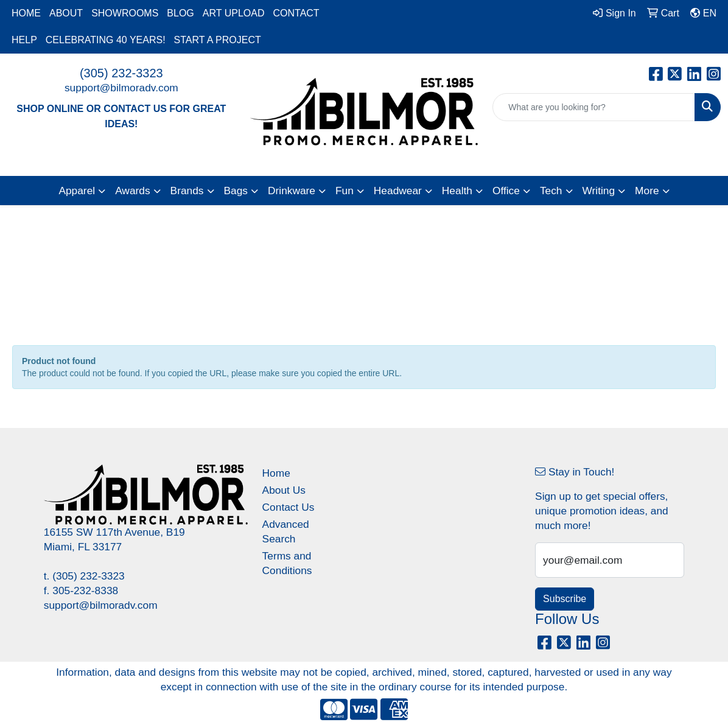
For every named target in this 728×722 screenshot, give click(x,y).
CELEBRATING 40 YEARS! (106, 40)
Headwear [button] (398, 191)
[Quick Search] (594, 107)
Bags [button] (236, 191)
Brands (187, 191)
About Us (284, 490)
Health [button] (457, 191)
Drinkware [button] (292, 191)
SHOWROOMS (125, 13)
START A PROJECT (218, 40)
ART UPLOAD (234, 13)
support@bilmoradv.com (121, 88)
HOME (26, 13)
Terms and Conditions (287, 563)
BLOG (180, 13)
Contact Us (289, 507)
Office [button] (506, 191)
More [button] (647, 191)
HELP (24, 40)
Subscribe (565, 599)
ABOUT (66, 13)
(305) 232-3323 (121, 73)
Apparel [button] (77, 191)
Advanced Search (286, 531)
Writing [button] (599, 191)
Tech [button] (551, 191)
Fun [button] (345, 191)
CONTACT (296, 13)
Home (276, 473)
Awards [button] (132, 191)
